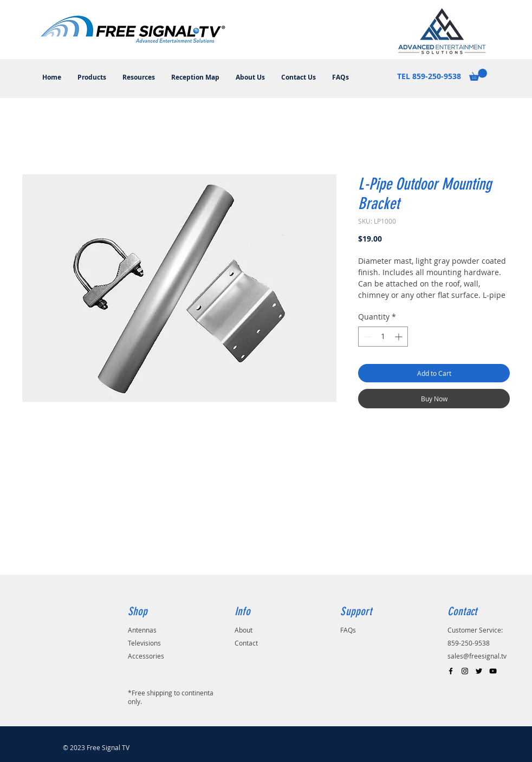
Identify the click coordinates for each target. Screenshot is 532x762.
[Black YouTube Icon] (493, 671)
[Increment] (400, 337)
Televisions (144, 643)
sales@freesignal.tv (477, 656)
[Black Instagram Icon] (465, 671)
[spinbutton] (383, 337)
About (244, 630)
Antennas (142, 630)
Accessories (146, 656)
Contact (246, 643)
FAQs (348, 630)
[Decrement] (366, 337)
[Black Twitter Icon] (479, 671)
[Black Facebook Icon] (451, 671)
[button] (478, 75)
